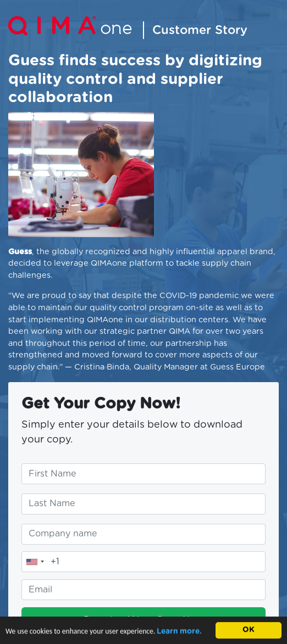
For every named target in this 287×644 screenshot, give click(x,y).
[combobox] (35, 562)
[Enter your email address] (143, 590)
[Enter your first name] (143, 474)
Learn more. (179, 632)
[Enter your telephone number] (143, 562)
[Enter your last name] (143, 504)
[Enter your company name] (143, 534)
